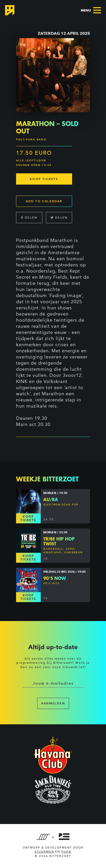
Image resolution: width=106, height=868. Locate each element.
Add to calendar (44, 201)
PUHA (66, 852)
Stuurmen (44, 852)
